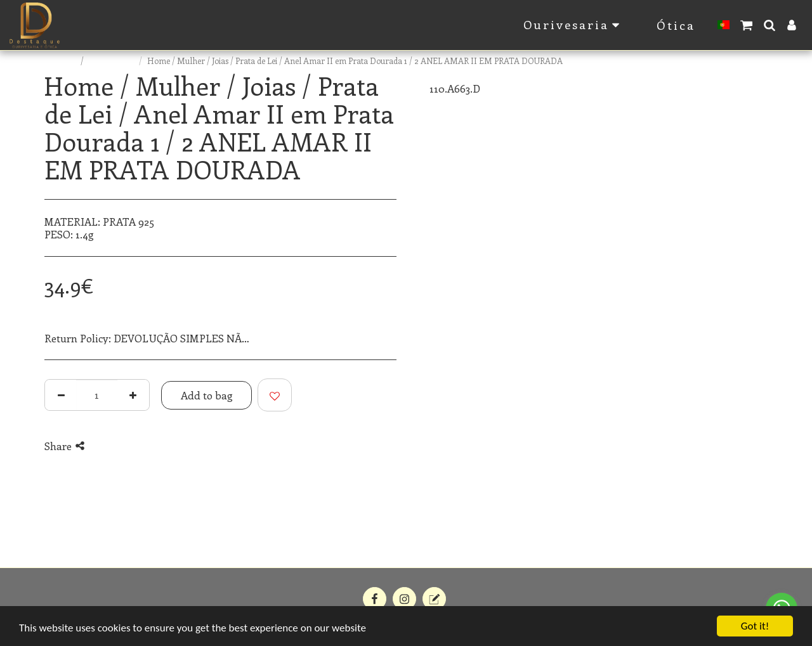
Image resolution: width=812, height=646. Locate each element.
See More (375, 338)
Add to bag (207, 395)
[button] (746, 25)
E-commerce (112, 61)
